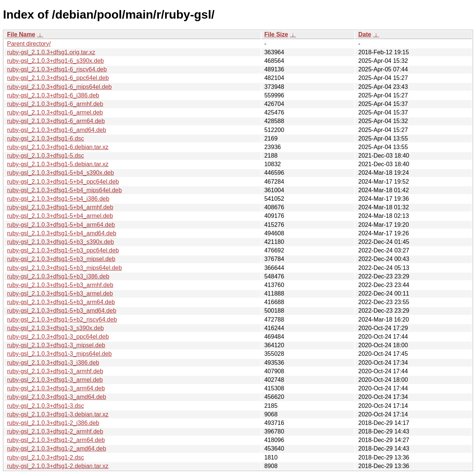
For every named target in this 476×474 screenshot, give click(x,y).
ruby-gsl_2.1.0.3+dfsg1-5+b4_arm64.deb (61, 225)
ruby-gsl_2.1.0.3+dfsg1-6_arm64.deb (56, 121)
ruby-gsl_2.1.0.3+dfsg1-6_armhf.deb (55, 104)
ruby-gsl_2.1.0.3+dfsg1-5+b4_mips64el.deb (65, 190)
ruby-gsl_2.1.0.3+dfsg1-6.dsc (46, 138)
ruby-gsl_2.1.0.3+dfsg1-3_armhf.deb (55, 371)
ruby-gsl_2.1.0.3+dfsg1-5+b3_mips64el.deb (65, 268)
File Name (21, 34)
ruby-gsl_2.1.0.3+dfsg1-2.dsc (46, 457)
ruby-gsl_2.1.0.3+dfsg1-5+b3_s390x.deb (60, 242)
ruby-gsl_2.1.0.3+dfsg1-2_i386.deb (53, 423)
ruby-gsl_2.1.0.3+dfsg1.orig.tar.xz (51, 52)
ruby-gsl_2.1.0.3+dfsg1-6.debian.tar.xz (58, 147)
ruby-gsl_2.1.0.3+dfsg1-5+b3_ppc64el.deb (63, 250)
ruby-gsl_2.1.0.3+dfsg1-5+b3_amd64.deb (62, 311)
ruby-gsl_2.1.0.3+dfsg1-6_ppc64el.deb (58, 78)
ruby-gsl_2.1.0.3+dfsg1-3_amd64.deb (57, 397)
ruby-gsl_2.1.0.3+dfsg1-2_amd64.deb (57, 449)
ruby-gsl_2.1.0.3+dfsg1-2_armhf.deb (55, 431)
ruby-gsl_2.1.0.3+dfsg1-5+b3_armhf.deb (60, 285)
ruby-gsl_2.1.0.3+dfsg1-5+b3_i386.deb (58, 276)
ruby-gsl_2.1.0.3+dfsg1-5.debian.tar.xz (58, 164)
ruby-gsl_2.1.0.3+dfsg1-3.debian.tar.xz (58, 414)
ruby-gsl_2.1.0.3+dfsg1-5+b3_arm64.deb (61, 302)
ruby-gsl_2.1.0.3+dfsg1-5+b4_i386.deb (58, 199)
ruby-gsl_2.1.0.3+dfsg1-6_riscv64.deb (57, 69)
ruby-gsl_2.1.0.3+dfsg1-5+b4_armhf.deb (60, 207)
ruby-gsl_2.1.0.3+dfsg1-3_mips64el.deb (59, 354)
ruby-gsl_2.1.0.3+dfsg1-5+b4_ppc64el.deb (63, 182)
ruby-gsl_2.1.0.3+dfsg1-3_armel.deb (55, 380)
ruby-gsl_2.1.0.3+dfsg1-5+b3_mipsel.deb (61, 259)
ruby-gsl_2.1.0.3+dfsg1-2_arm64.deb (56, 440)
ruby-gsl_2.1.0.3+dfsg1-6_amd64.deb (57, 130)
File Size (276, 34)
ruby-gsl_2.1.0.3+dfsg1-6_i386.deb (53, 95)
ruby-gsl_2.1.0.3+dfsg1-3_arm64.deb (56, 388)
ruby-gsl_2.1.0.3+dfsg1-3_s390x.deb (55, 328)
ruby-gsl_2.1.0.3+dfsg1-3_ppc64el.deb (58, 337)
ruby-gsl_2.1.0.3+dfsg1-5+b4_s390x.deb (60, 173)
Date (365, 34)
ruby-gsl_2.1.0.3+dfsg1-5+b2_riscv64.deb (62, 320)
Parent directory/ (29, 44)
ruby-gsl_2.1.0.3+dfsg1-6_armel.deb (55, 112)
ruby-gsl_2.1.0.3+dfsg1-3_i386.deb (53, 363)
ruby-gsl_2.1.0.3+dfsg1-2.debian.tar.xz (58, 466)
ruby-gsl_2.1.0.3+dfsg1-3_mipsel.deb (56, 345)
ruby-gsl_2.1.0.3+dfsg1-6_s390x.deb (55, 61)
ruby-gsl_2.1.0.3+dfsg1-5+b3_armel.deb (60, 294)
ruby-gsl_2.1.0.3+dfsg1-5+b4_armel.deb (60, 216)
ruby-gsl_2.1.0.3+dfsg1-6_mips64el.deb (59, 87)
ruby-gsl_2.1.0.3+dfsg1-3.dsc (46, 406)
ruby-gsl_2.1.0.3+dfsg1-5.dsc (46, 156)
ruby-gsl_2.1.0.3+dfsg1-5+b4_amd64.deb (62, 233)
